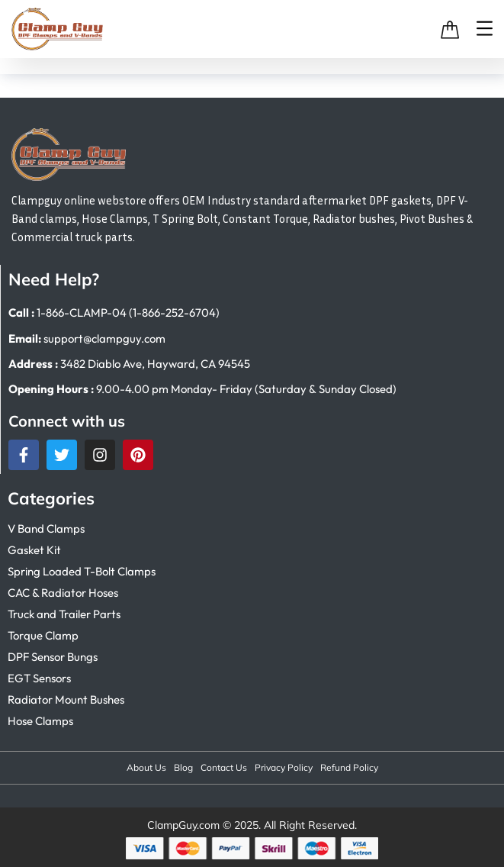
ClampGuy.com (183, 825)
